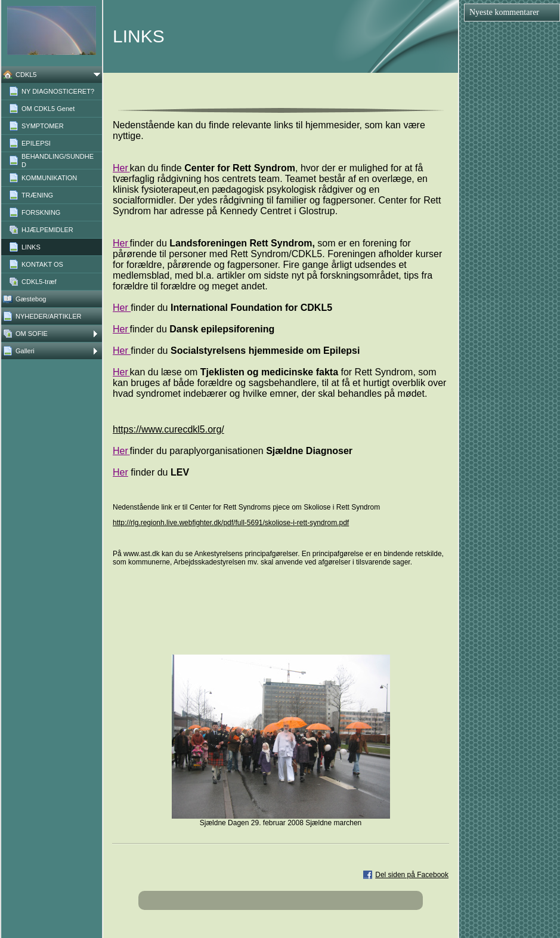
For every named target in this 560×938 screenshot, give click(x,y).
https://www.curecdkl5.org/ (168, 429)
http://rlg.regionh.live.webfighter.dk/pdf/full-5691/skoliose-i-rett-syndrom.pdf (231, 523)
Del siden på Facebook (412, 875)
